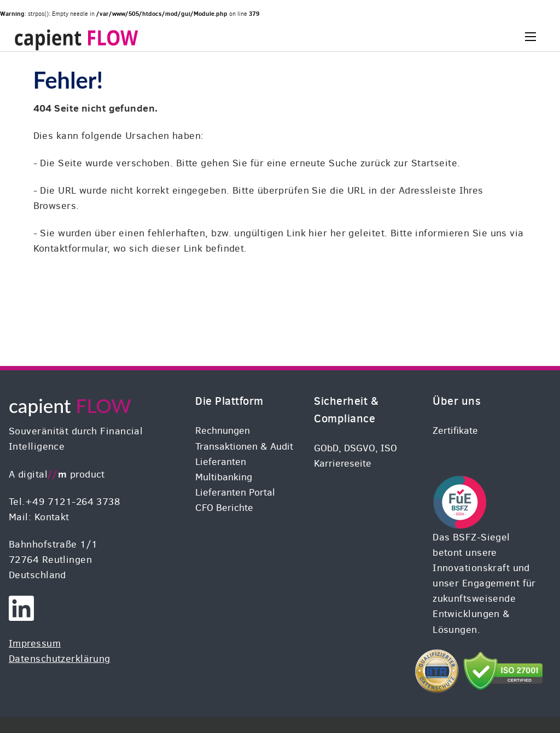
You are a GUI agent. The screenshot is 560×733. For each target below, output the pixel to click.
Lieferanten (221, 462)
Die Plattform (229, 401)
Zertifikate (455, 431)
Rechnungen (223, 431)
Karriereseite (343, 463)
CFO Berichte (224, 508)
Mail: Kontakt (39, 517)
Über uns (457, 401)
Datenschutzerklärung (60, 659)
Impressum (35, 643)
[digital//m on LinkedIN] (21, 616)
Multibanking (224, 477)
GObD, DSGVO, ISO (355, 448)
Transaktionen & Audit (244, 446)
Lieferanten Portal (235, 492)
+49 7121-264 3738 (72, 502)
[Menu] (530, 37)
